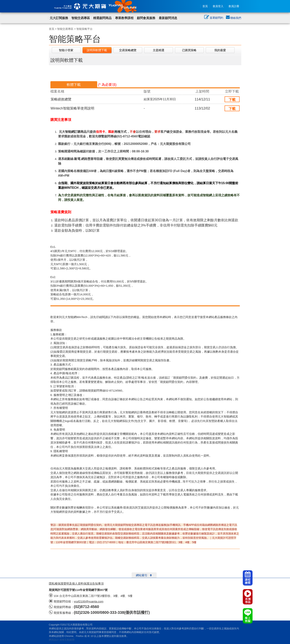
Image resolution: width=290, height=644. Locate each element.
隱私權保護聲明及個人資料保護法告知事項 (76, 583)
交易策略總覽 (128, 50)
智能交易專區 (81, 18)
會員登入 (218, 6)
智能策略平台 (84, 29)
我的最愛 (220, 50)
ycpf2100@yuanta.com (89, 601)
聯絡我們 (234, 18)
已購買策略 (189, 50)
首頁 (205, 6)
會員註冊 (234, 6)
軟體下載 (74, 85)
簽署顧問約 (214, 18)
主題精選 (159, 50)
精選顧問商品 (102, 18)
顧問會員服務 (146, 18)
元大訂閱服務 (59, 18)
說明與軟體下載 (97, 50)
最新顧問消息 (168, 18)
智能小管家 (66, 50)
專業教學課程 (124, 18)
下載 (232, 100)
